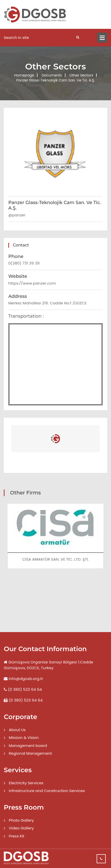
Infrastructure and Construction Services (47, 791)
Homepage (24, 75)
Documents (52, 75)
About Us (17, 730)
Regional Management (30, 753)
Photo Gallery (21, 820)
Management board (28, 746)
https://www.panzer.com (32, 283)
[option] (55, 540)
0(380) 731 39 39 (24, 263)
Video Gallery (21, 828)
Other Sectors (81, 75)
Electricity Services (26, 783)
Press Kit (16, 836)
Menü (102, 38)
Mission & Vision (24, 737)
